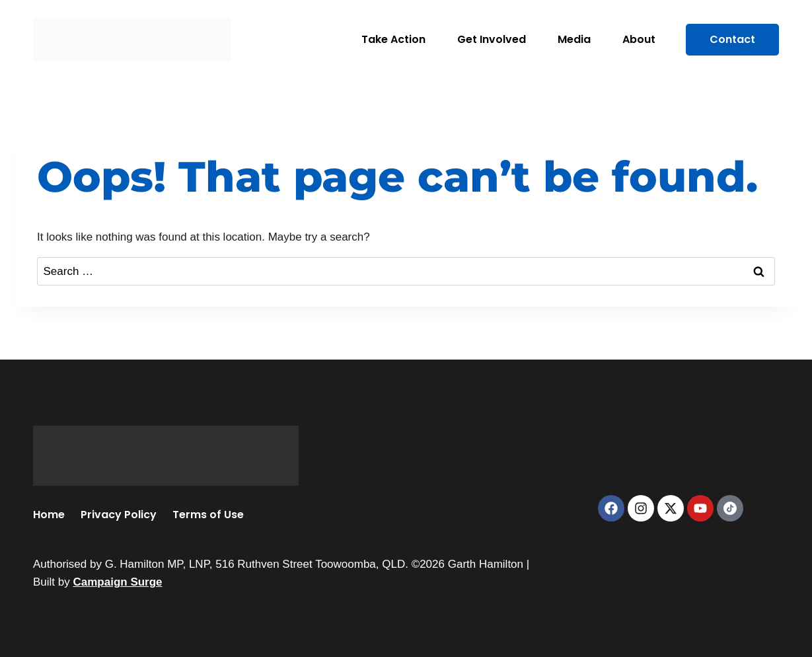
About (639, 39)
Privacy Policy (119, 515)
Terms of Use (208, 515)
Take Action (393, 39)
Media (574, 39)
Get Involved (492, 39)
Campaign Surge (117, 582)
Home (49, 515)
